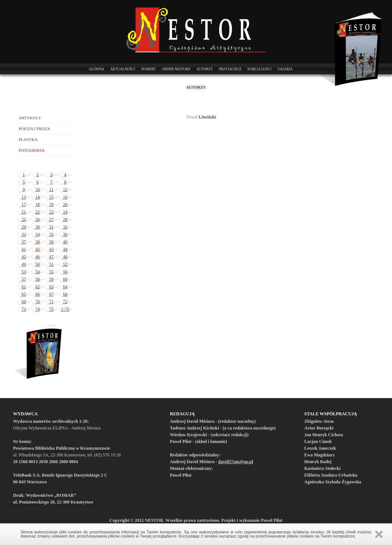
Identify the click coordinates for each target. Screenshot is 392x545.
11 (52, 190)
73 (24, 309)
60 (65, 279)
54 (38, 272)
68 (65, 294)
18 (38, 204)
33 (24, 234)
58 (38, 279)
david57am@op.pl (236, 462)
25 (24, 219)
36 (65, 234)
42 (38, 249)
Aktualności (122, 69)
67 (52, 294)
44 (65, 249)
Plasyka (28, 139)
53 (24, 272)
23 (52, 212)
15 (52, 197)
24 (65, 212)
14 (38, 197)
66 (38, 294)
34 (38, 234)
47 (52, 257)
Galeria (285, 69)
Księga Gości (259, 69)
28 (65, 219)
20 (65, 204)
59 (52, 279)
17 (24, 204)
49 (24, 264)
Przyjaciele (230, 69)
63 (52, 287)
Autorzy (205, 69)
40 (65, 242)
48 (65, 257)
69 (24, 302)
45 (24, 257)
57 (24, 279)
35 (52, 234)
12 (65, 190)
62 (38, 287)
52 (65, 264)
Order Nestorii (176, 69)
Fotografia (32, 150)
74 (38, 309)
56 (65, 272)
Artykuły (30, 118)
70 (38, 302)
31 (52, 227)
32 (65, 227)
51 (52, 264)
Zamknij (379, 534)
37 (24, 242)
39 (52, 242)
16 (65, 197)
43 (52, 249)
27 (52, 219)
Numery (149, 69)
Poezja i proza (34, 129)
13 (24, 197)
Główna (97, 69)
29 (24, 227)
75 (52, 309)
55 (52, 272)
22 (38, 212)
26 (38, 219)
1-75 (65, 309)
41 (24, 249)
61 (24, 287)
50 (38, 264)
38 (38, 242)
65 (24, 294)
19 (52, 204)
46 (38, 257)
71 (52, 302)
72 (65, 302)
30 (38, 227)
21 (24, 212)
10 (38, 190)
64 (65, 287)
